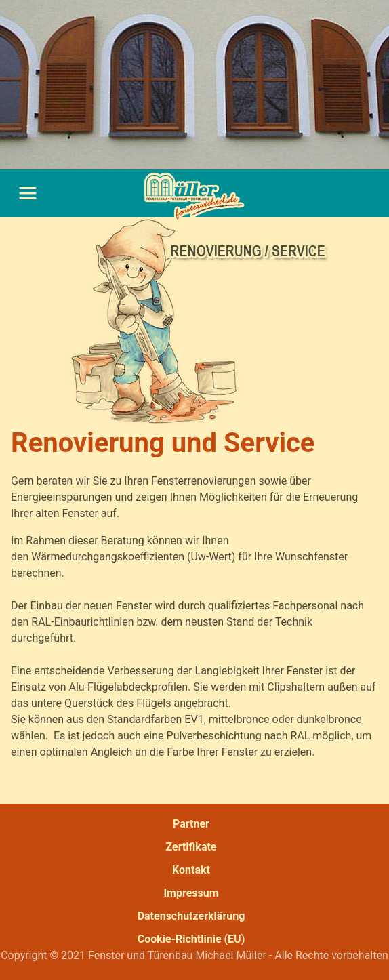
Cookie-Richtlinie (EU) (191, 939)
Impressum (191, 893)
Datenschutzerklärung (191, 916)
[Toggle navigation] (27, 193)
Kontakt (191, 870)
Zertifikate (191, 847)
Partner (191, 824)
